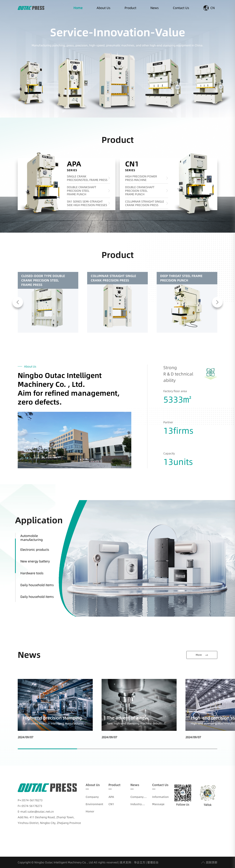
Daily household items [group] (37, 585)
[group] (48, 302)
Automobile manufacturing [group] (31, 538)
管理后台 (153, 862)
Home (78, 8)
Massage (158, 804)
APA (111, 797)
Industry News (136, 804)
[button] (18, 302)
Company (92, 797)
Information (160, 797)
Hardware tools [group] (32, 573)
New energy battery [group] (35, 561)
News (155, 8)
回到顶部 (209, 862)
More (202, 655)
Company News (137, 797)
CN (209, 8)
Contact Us (181, 8)
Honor (90, 811)
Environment (94, 804)
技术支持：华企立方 (133, 862)
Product (130, 8)
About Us (104, 8)
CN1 (111, 804)
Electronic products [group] (35, 550)
